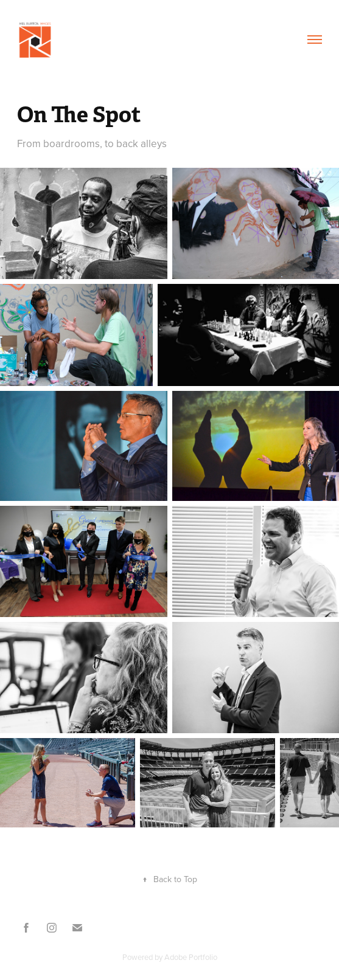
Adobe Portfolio (191, 957)
